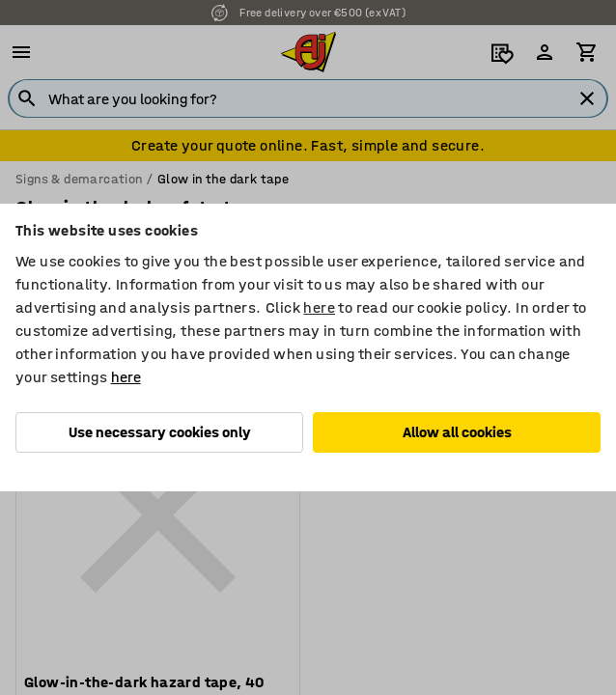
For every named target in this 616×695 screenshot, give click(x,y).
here (319, 307)
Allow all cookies (457, 432)
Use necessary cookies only (160, 432)
